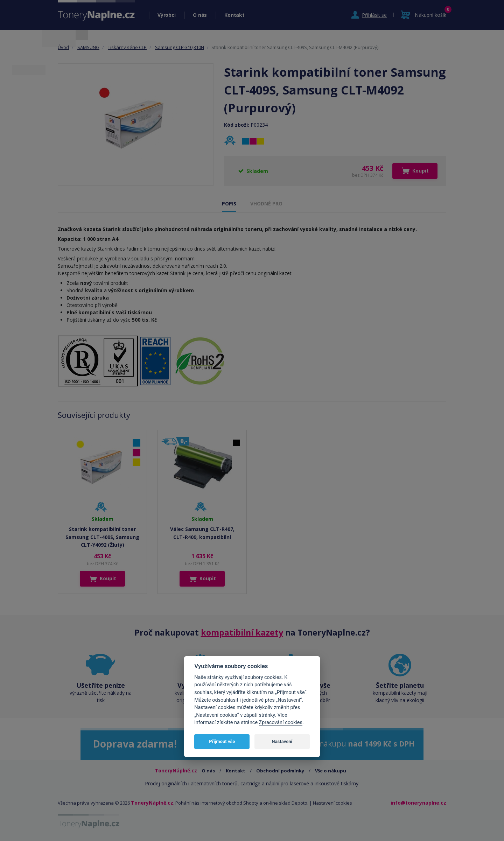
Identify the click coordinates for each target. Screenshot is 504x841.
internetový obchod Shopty (229, 803)
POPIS (229, 204)
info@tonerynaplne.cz (418, 803)
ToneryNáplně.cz (152, 803)
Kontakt (234, 15)
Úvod (63, 47)
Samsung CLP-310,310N (180, 47)
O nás (200, 15)
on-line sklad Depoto (285, 803)
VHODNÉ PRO (266, 204)
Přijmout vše (222, 741)
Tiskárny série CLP (127, 47)
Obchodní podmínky (280, 771)
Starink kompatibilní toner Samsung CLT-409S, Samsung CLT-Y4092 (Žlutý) (102, 537)
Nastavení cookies (332, 803)
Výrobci (166, 15)
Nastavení (282, 741)
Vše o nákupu (331, 771)
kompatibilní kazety (242, 632)
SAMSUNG (88, 47)
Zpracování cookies (281, 723)
